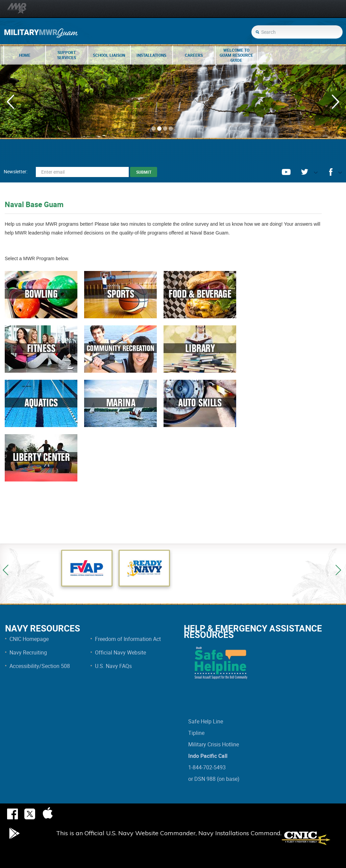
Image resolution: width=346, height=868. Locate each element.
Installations (151, 55)
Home (25, 55)
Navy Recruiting (28, 652)
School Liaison (109, 55)
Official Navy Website (120, 652)
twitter (305, 172)
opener (313, 174)
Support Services (67, 55)
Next (338, 570)
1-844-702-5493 (207, 767)
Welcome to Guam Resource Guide (236, 55)
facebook (331, 172)
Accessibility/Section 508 (40, 666)
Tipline (196, 733)
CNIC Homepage (29, 639)
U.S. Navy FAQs (113, 666)
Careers (194, 55)
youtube (286, 172)
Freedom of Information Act (128, 639)
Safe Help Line (206, 721)
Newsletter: (16, 171)
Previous (6, 570)
